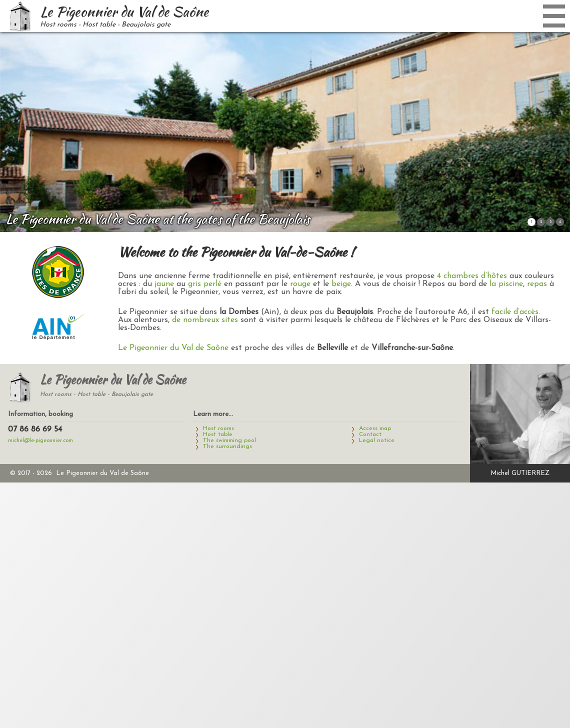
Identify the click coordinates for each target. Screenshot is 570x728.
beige (341, 284)
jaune (164, 284)
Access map (375, 428)
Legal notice (377, 440)
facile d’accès (515, 312)
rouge (300, 284)
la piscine (506, 284)
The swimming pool (229, 440)
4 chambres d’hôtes (472, 276)
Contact (370, 434)
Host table (218, 434)
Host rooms (218, 428)
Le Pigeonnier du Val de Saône (173, 348)
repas (537, 284)
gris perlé (205, 284)
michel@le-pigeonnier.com (40, 441)
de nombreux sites (205, 320)
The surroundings (227, 446)
